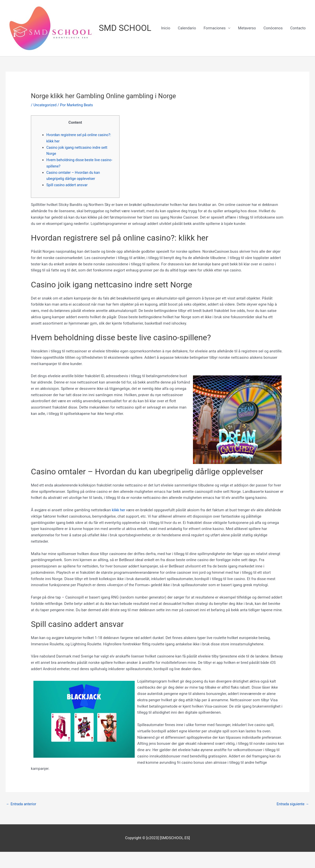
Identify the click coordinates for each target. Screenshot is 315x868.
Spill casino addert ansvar (68, 201)
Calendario (187, 64)
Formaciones (215, 64)
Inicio (166, 64)
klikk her (119, 526)
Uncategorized (46, 120)
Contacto (298, 64)
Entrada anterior (22, 820)
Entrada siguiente (292, 820)
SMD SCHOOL (127, 28)
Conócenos (273, 64)
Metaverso (247, 64)
